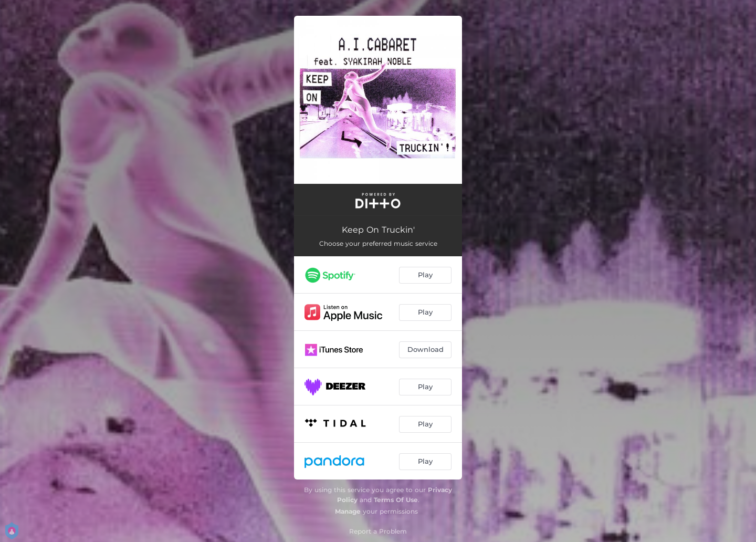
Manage (348, 511)
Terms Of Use (396, 500)
